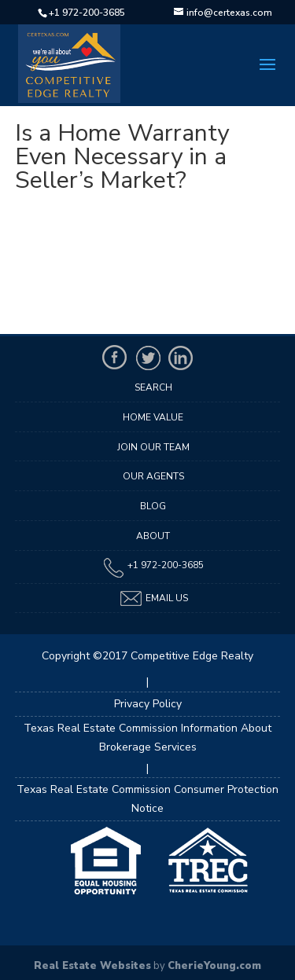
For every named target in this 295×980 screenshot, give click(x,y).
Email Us (153, 598)
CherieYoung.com (214, 966)
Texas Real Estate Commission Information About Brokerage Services (147, 738)
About (153, 536)
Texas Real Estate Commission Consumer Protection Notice (147, 799)
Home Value (153, 417)
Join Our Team (153, 447)
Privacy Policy (148, 704)
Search (153, 387)
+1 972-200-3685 (87, 13)
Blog (153, 506)
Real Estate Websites (92, 966)
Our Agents (153, 476)
